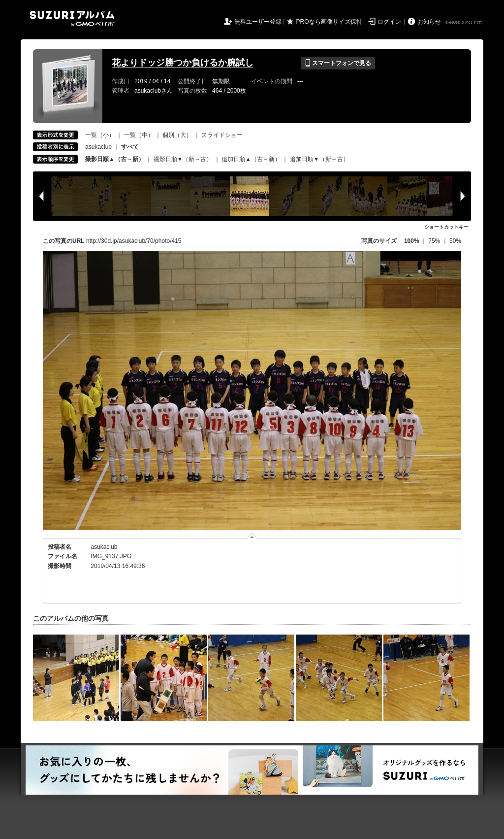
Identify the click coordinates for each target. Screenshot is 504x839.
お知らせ (429, 22)
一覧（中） (139, 135)
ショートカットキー (446, 227)
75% (435, 241)
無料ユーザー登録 (258, 22)
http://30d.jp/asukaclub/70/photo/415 (134, 241)
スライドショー (222, 135)
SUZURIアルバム (72, 18)
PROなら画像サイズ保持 (329, 22)
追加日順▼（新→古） (319, 159)
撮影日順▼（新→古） (183, 159)
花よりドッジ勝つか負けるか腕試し (183, 63)
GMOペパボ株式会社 (465, 23)
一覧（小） (100, 135)
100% (412, 241)
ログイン (389, 22)
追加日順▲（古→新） (251, 159)
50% (455, 241)
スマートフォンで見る (338, 63)
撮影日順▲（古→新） (115, 159)
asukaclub (98, 147)
